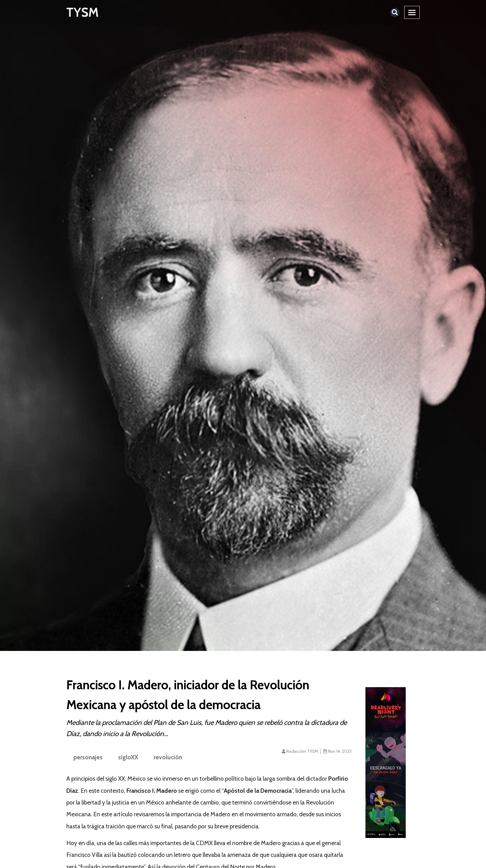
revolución (168, 757)
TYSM (82, 12)
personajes (88, 757)
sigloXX (128, 757)
